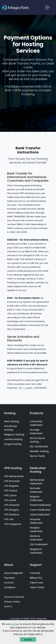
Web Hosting (11, 421)
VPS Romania (12, 481)
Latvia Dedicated (40, 515)
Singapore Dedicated (36, 551)
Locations (10, 587)
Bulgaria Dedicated (36, 498)
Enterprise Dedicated (36, 423)
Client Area (36, 583)
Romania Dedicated (36, 490)
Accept (28, 640)
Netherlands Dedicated (37, 482)
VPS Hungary (11, 510)
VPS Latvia (10, 500)
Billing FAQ (36, 578)
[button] (48, 8)
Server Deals (37, 456)
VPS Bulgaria (11, 486)
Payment (9, 578)
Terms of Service (14, 597)
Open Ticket (37, 587)
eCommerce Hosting (37, 440)
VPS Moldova (12, 515)
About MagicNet (14, 573)
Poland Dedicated (40, 505)
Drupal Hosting (13, 444)
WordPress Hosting (10, 428)
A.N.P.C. (8, 606)
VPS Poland (11, 491)
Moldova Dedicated (36, 538)
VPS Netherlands (14, 476)
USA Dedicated (39, 544)
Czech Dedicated (40, 510)
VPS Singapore (13, 524)
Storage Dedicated (36, 432)
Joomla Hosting (13, 439)
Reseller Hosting (39, 451)
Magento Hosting (14, 435)
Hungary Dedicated (36, 529)
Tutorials (35, 573)
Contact (9, 583)
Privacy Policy (12, 602)
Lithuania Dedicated (36, 521)
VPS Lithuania (12, 505)
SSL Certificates (39, 446)
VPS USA (9, 519)
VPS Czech (10, 495)
